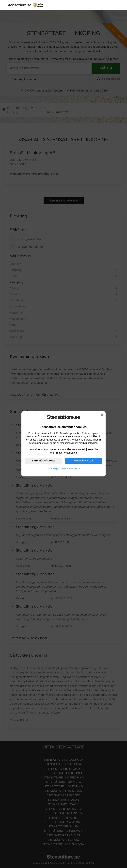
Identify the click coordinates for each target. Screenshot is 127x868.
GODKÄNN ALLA (84, 461)
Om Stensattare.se (71, 468)
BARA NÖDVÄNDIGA (43, 461)
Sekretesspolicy (54, 468)
